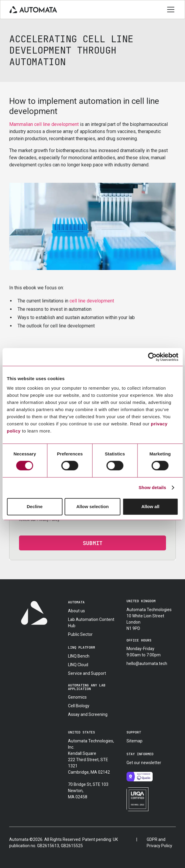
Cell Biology (79, 706)
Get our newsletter (144, 763)
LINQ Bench (79, 656)
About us (76, 611)
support (134, 732)
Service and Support (87, 673)
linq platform (82, 647)
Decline (35, 506)
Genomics (77, 697)
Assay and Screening (88, 714)
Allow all (150, 506)
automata (76, 602)
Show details (152, 487)
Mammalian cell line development (44, 124)
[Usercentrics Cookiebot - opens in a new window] (152, 357)
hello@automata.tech (147, 664)
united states (82, 732)
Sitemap (135, 741)
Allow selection (92, 506)
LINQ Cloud (78, 665)
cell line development (92, 301)
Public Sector (80, 634)
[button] (170, 10)
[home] (33, 10)
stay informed (140, 754)
